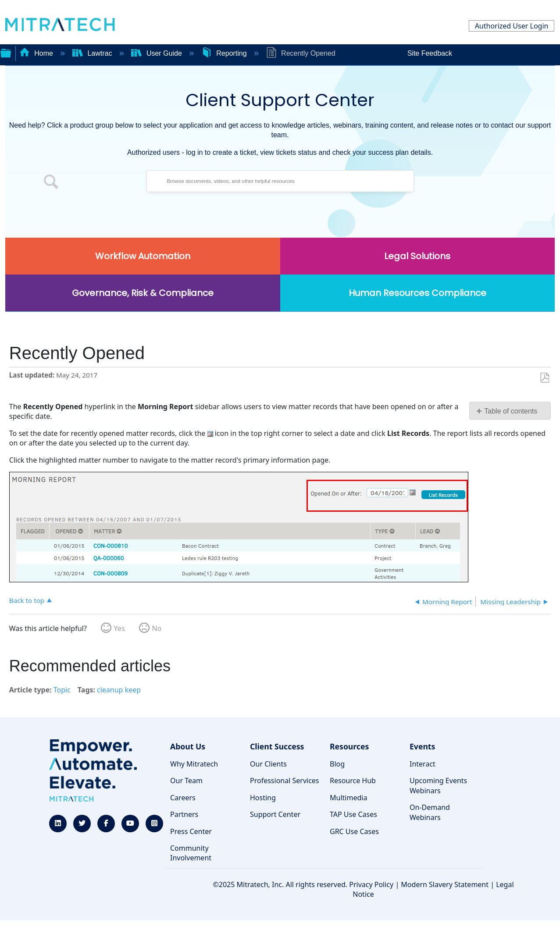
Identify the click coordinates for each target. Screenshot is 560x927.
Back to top (27, 600)
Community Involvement (191, 853)
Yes (119, 628)
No (157, 628)
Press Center (191, 831)
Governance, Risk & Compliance (143, 293)
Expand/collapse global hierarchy (6, 52)
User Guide (157, 53)
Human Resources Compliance (417, 293)
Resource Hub (353, 781)
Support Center (275, 814)
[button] (51, 183)
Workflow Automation (143, 256)
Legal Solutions (417, 256)
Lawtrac (93, 53)
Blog (337, 764)
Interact (423, 764)
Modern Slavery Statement (445, 884)
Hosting (263, 798)
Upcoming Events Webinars (438, 785)
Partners (184, 814)
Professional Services (285, 781)
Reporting (225, 53)
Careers (183, 798)
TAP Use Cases (353, 814)
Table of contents (511, 411)
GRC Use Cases (354, 831)
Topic (62, 690)
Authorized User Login (512, 26)
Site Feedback (430, 53)
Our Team (186, 781)
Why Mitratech (194, 764)
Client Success (277, 746)
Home (37, 53)
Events (422, 746)
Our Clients (268, 764)
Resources (349, 746)
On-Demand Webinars (430, 812)
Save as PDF (544, 378)
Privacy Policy (371, 884)
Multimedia (348, 798)
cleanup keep (119, 690)
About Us (188, 746)
